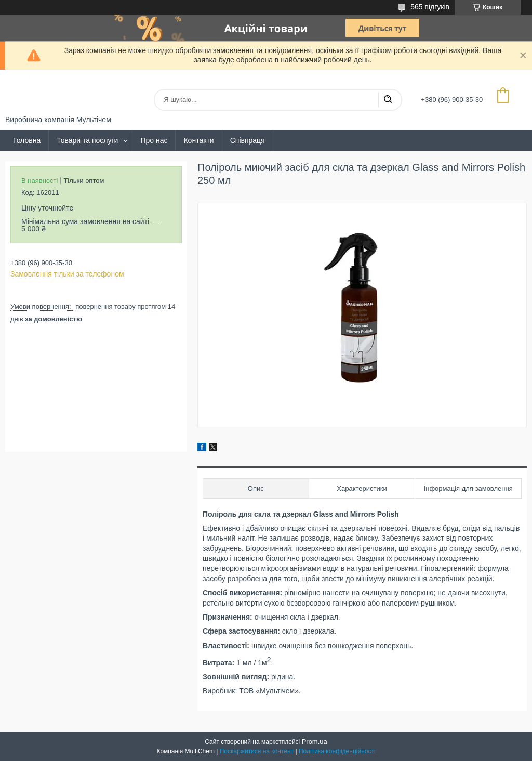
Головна (27, 140)
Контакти (198, 140)
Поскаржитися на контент (257, 751)
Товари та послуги (87, 140)
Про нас (154, 140)
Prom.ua (315, 742)
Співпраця (248, 140)
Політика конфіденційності (337, 751)
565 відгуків (430, 7)
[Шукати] (388, 100)
